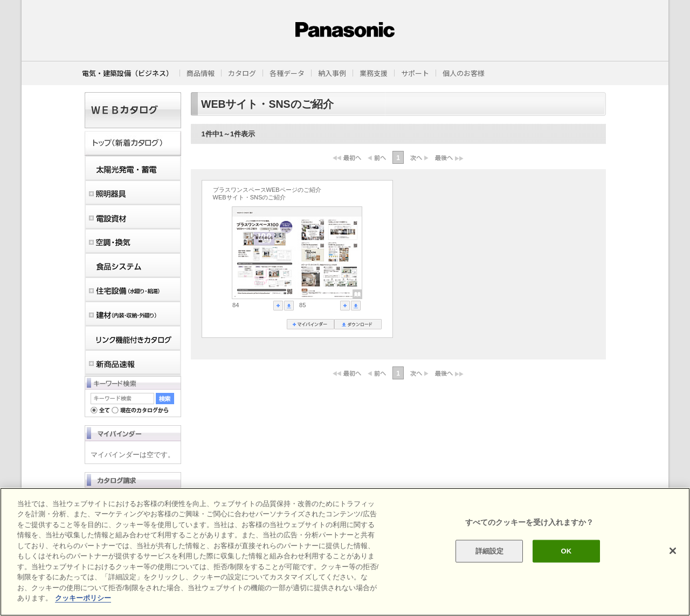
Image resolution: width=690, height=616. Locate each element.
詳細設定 (490, 551)
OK (566, 551)
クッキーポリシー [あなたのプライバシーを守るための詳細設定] (83, 598)
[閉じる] (673, 551)
